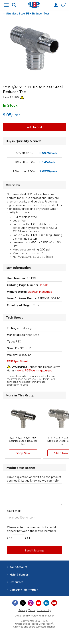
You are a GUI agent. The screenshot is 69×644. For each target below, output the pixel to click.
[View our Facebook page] (15, 603)
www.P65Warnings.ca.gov (34, 370)
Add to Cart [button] (34, 127)
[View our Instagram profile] (31, 603)
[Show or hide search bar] (14, 5)
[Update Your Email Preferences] (54, 603)
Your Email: (14, 511)
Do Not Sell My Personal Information (34, 616)
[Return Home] (34, 5)
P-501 (44, 285)
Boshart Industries (40, 292)
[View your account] (56, 6)
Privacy (23, 610)
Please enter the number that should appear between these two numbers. (32, 529)
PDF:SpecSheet (17, 361)
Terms (32, 610)
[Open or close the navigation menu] (6, 5)
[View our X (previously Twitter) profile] (23, 603)
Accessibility (44, 610)
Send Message (34, 550)
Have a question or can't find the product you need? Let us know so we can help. (34, 479)
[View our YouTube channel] (38, 603)
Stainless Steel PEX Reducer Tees (28, 14)
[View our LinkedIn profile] (46, 603)
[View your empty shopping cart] (63, 5)
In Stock (10, 105)
